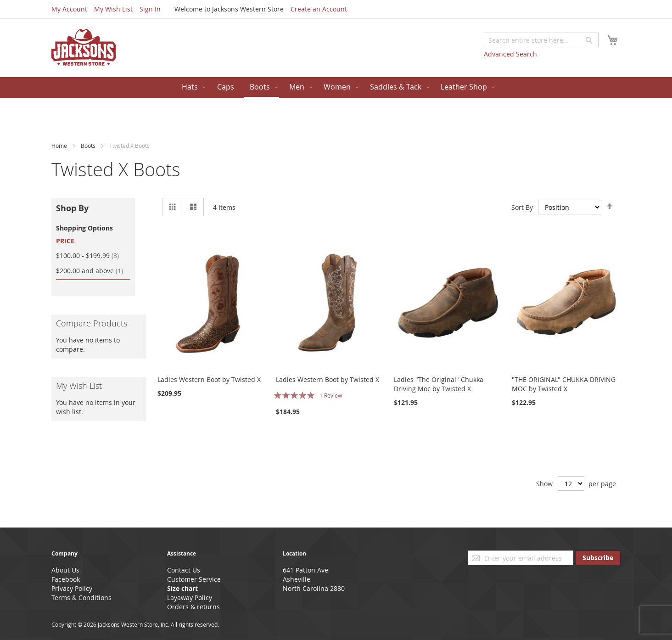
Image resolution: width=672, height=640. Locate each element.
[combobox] (541, 40)
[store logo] (84, 47)
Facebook (66, 579)
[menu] (336, 88)
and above (93, 270)
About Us (65, 570)
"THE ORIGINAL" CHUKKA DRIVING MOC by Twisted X (564, 384)
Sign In (150, 9)
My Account (69, 9)
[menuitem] (192, 87)
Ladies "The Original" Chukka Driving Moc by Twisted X (439, 384)
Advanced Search (510, 54)
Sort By (522, 207)
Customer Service (194, 579)
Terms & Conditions (81, 598)
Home (60, 146)
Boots (89, 146)
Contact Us (184, 570)
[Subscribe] (598, 558)
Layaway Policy (190, 598)
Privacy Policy (72, 588)
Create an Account (319, 9)
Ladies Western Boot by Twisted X (209, 379)
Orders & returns (193, 607)
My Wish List (113, 9)
